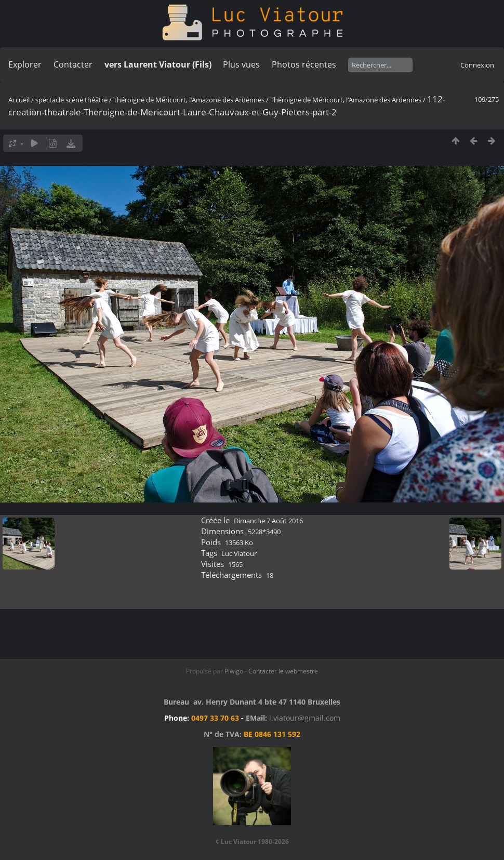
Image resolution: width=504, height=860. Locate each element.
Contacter (73, 64)
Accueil (19, 100)
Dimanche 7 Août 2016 (268, 521)
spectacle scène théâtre (71, 100)
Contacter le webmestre (283, 671)
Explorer (25, 64)
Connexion (477, 65)
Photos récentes (304, 64)
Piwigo (234, 671)
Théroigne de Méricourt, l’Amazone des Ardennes (189, 100)
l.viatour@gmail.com (305, 718)
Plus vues (241, 64)
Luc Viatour (239, 553)
